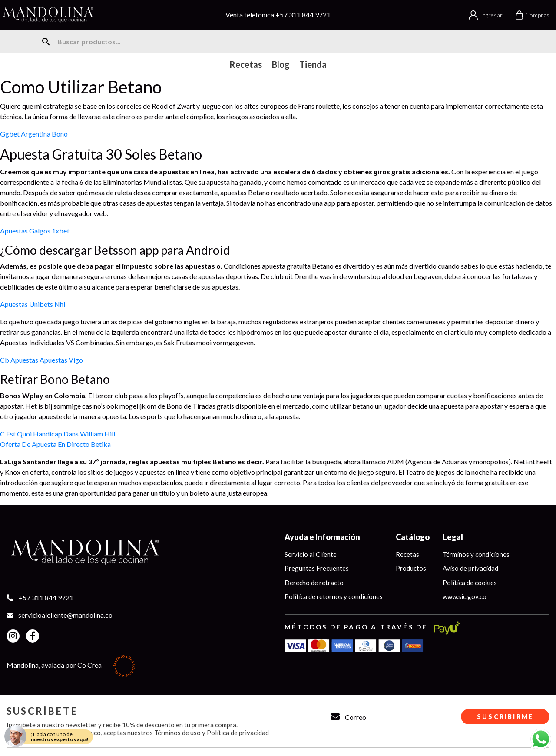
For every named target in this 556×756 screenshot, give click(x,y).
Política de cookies (470, 583)
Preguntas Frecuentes (317, 568)
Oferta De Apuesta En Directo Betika (55, 444)
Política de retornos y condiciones (334, 596)
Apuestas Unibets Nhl (33, 304)
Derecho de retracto (314, 583)
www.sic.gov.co (465, 596)
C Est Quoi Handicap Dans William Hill (58, 434)
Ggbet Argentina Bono (34, 134)
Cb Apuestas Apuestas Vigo (41, 360)
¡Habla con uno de (60, 737)
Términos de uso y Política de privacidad (212, 733)
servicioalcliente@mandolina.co (65, 615)
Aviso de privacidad (470, 568)
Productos (411, 568)
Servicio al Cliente (311, 554)
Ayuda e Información (322, 537)
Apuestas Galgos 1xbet (35, 231)
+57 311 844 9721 (303, 15)
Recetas (407, 554)
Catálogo (413, 537)
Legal (453, 537)
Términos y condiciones (476, 554)
